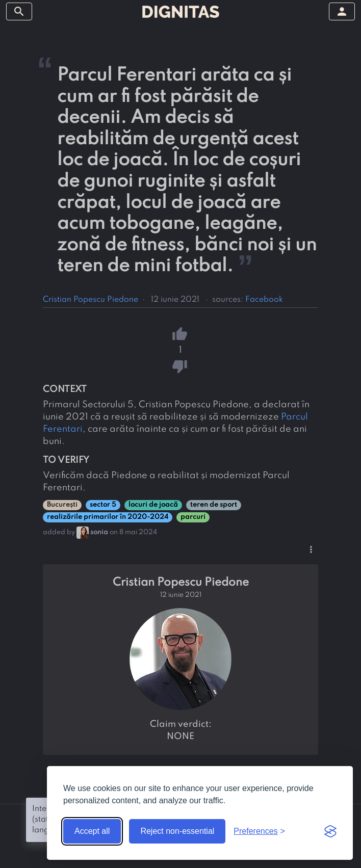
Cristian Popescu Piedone (91, 300)
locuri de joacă (153, 505)
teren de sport (214, 505)
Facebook (264, 300)
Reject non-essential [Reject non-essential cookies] (177, 831)
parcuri (193, 517)
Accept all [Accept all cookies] (92, 831)
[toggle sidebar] (19, 11)
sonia (99, 532)
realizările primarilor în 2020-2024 (108, 517)
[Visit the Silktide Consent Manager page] (330, 831)
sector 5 (103, 505)
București (62, 505)
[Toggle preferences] (259, 831)
